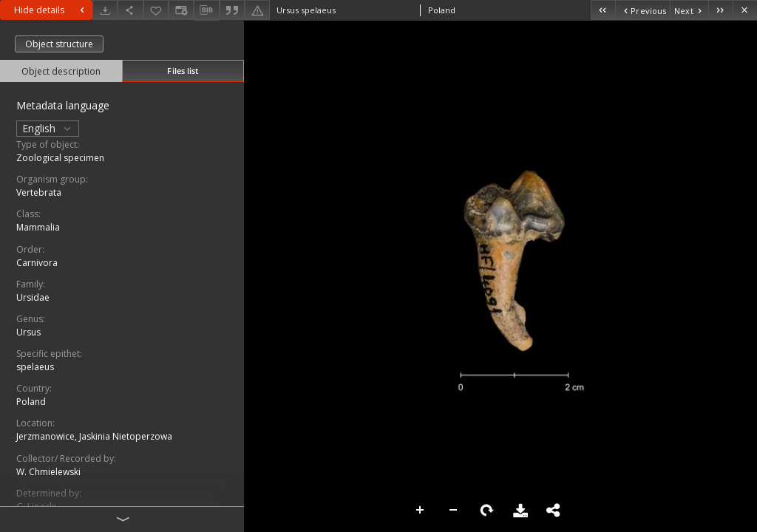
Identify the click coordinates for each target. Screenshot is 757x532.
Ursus (28, 332)
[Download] (105, 10)
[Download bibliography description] (206, 10)
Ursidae (33, 297)
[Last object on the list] (720, 10)
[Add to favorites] (156, 10)
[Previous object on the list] (642, 10)
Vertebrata (39, 192)
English (48, 128)
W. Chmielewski (48, 472)
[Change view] (181, 10)
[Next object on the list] (689, 10)
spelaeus (35, 367)
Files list (183, 71)
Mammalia (38, 227)
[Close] (745, 10)
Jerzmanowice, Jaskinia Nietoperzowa (94, 436)
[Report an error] (257, 10)
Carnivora (37, 263)
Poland (31, 402)
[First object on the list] (603, 10)
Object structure (59, 44)
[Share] (130, 10)
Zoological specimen (60, 158)
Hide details (51, 10)
